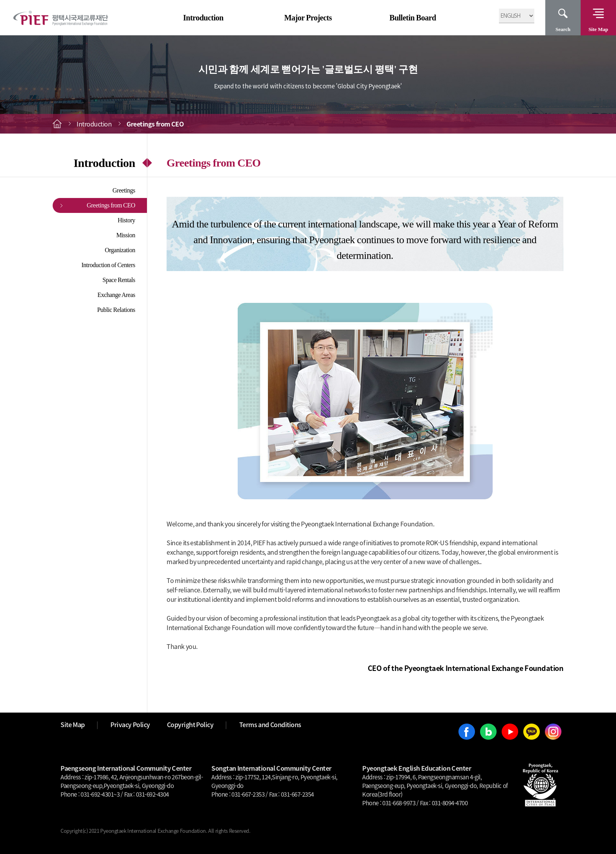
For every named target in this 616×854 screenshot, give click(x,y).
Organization (120, 250)
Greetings (124, 190)
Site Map (598, 29)
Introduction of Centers (108, 265)
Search (563, 29)
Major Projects (308, 18)
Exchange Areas (116, 295)
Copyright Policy (190, 724)
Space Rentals (119, 280)
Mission (126, 235)
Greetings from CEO (111, 205)
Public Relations (116, 310)
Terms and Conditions (270, 724)
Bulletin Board (413, 18)
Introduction (203, 18)
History (127, 220)
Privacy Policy (130, 724)
